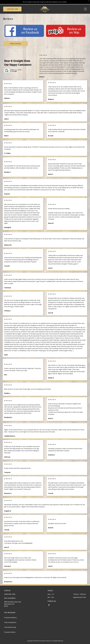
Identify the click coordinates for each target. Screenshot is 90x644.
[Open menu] (85, 5)
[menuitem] (45, 613)
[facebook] (49, 601)
